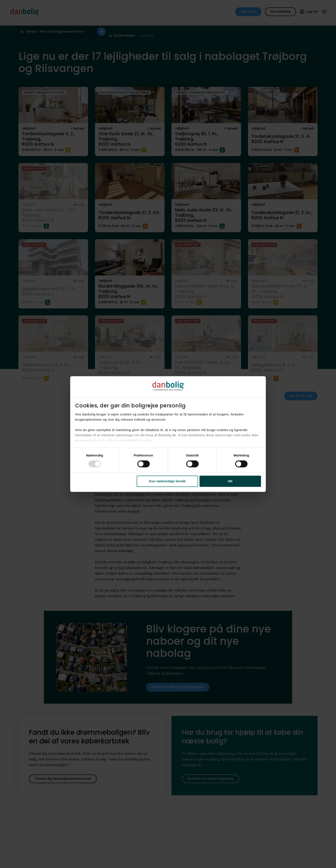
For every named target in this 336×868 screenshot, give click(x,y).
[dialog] (168, 434)
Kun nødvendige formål (167, 481)
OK (230, 481)
